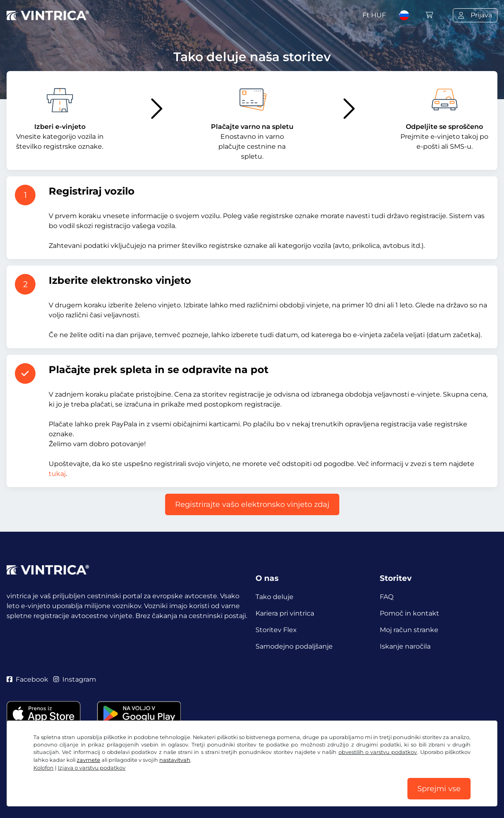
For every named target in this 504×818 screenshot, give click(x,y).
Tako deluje (274, 597)
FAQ (387, 597)
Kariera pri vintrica (285, 613)
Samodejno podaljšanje (294, 646)
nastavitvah (175, 760)
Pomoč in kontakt (409, 613)
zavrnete (89, 760)
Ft (374, 15)
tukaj (57, 474)
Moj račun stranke (409, 630)
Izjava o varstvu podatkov (92, 768)
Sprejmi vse (439, 789)
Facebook (27, 679)
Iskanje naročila (405, 646)
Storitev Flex (276, 630)
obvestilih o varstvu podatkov (378, 752)
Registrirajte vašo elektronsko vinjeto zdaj (252, 504)
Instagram (75, 679)
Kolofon (44, 768)
